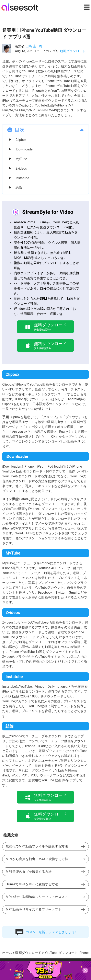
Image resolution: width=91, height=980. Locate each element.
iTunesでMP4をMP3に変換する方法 (32, 884)
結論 (19, 188)
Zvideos (21, 168)
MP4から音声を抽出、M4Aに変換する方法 (37, 859)
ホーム (7, 953)
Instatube (22, 178)
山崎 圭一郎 (34, 46)
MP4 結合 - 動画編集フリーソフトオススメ (37, 897)
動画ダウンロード (73, 51)
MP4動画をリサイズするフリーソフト (33, 909)
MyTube (21, 159)
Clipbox (21, 140)
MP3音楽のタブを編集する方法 (29, 872)
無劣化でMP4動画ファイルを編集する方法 (37, 846)
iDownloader (25, 149)
